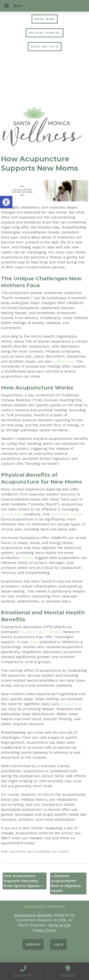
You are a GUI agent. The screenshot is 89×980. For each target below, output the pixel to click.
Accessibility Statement (45, 907)
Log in (59, 944)
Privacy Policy (44, 930)
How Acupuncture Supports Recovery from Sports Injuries (23, 881)
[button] (6, 202)
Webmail (33, 944)
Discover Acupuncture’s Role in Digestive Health (66, 883)
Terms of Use (59, 925)
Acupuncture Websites (33, 915)
